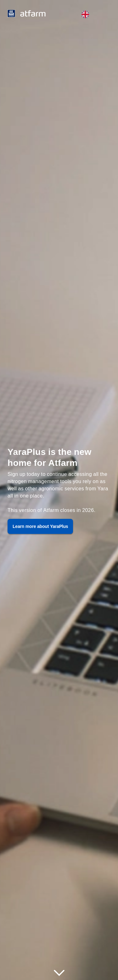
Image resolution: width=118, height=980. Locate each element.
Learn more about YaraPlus (40, 526)
